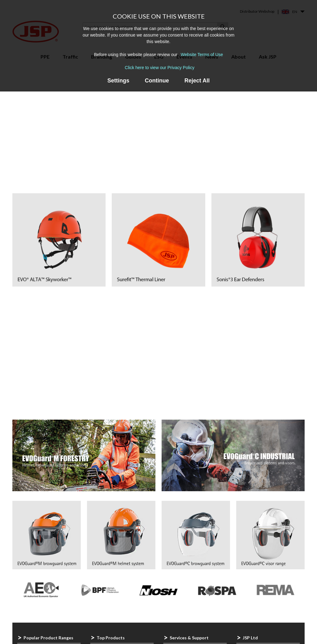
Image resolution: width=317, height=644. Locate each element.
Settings (118, 81)
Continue (157, 81)
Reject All (197, 81)
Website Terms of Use (202, 55)
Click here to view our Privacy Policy (160, 68)
